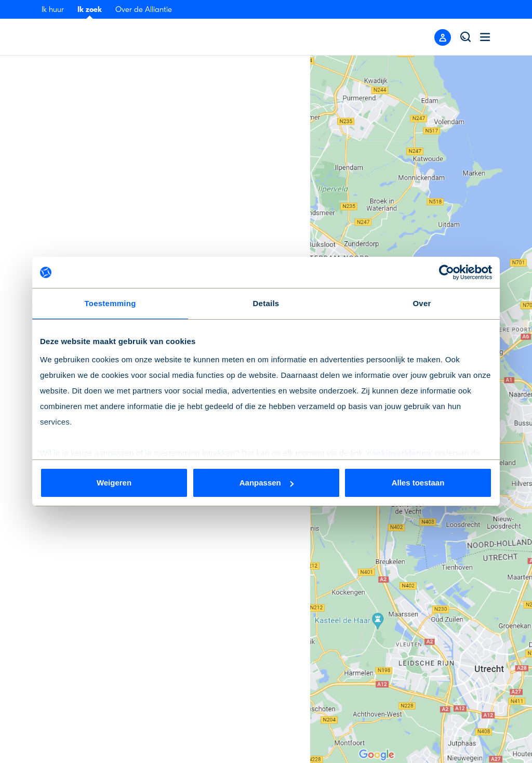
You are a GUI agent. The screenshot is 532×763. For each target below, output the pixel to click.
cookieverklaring (399, 453)
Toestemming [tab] (110, 303)
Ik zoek (90, 9)
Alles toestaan (418, 483)
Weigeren (114, 483)
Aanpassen (267, 483)
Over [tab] (422, 303)
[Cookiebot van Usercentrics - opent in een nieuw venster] (447, 272)
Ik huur (53, 9)
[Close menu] (443, 37)
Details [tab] (266, 303)
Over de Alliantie (144, 9)
